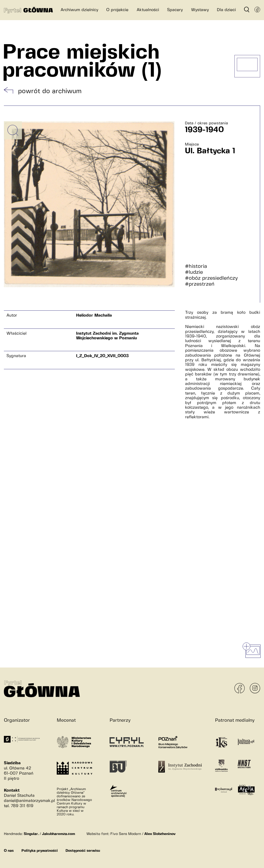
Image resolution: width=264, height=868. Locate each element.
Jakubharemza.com (59, 834)
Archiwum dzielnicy (79, 10)
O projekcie (117, 10)
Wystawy (200, 10)
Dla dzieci (226, 10)
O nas (9, 851)
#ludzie (194, 272)
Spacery (175, 10)
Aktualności (148, 10)
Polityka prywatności (40, 851)
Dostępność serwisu (83, 851)
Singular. (31, 834)
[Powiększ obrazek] (13, 130)
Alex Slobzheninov (160, 834)
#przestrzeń (200, 284)
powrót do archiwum (50, 91)
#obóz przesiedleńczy (211, 278)
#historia (196, 266)
